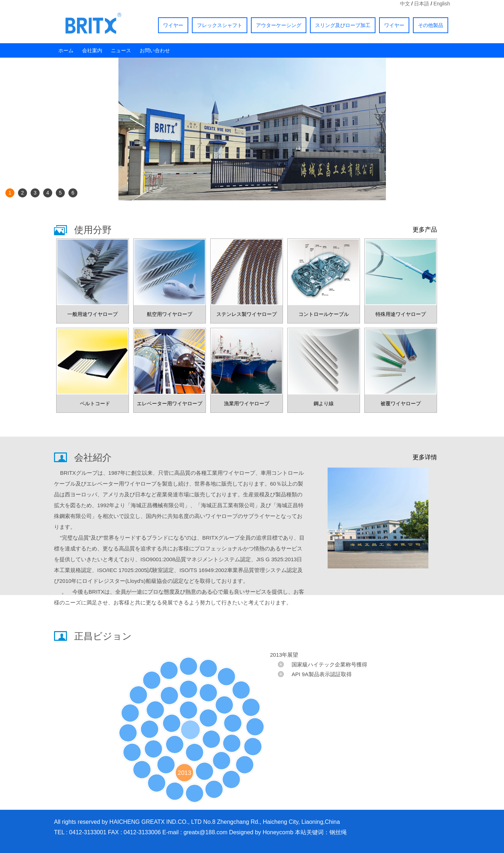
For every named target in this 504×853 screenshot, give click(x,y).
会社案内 (92, 50)
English (442, 4)
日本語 (422, 4)
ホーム (66, 50)
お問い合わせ (155, 50)
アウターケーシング (279, 25)
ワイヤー (173, 25)
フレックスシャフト (220, 25)
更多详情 (425, 457)
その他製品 (431, 25)
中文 (405, 4)
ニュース (121, 50)
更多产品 (425, 230)
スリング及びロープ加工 (343, 25)
